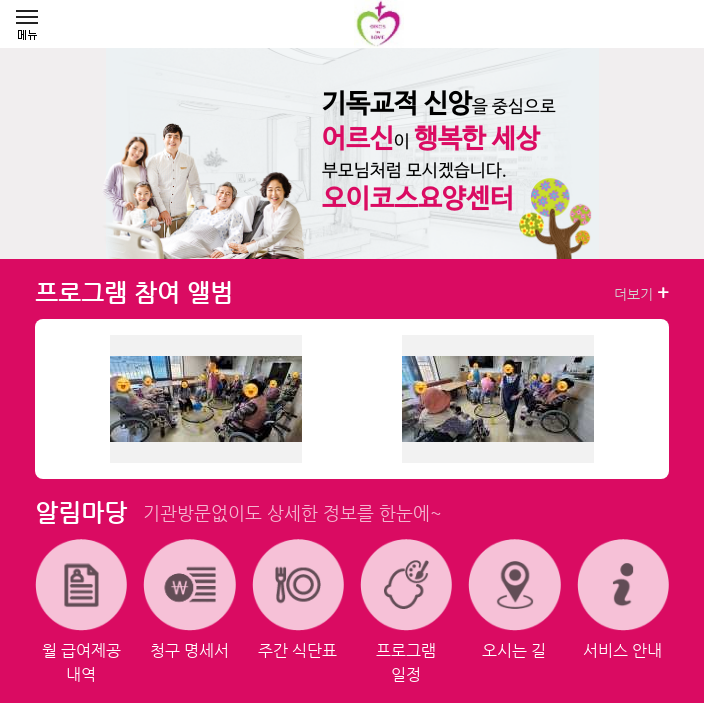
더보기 (641, 293)
